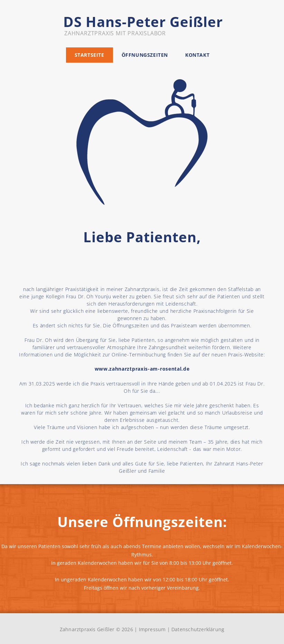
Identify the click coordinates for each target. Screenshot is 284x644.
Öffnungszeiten (145, 55)
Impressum (152, 629)
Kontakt (197, 55)
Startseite (89, 55)
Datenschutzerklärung (198, 629)
